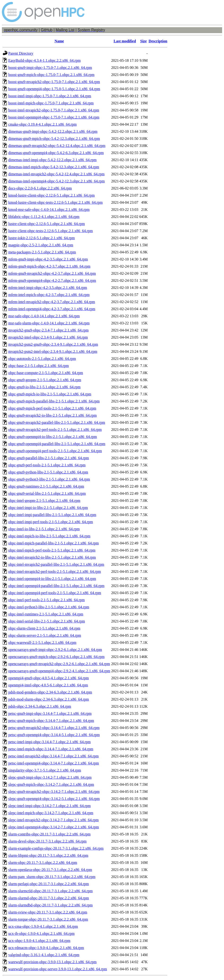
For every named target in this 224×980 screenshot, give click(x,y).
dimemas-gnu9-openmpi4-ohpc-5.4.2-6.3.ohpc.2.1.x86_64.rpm (56, 153)
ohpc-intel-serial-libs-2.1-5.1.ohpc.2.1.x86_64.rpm (47, 621)
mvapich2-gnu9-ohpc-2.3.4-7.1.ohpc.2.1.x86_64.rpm (48, 330)
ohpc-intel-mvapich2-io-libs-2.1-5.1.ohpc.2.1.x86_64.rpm (52, 557)
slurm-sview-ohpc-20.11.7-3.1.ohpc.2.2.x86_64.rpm (48, 912)
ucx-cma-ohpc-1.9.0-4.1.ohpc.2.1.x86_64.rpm (43, 926)
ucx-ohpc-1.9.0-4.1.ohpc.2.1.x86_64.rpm (39, 941)
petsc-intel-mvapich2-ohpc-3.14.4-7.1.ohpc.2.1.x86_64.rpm (53, 756)
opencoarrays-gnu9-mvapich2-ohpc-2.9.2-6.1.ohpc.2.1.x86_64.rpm (59, 664)
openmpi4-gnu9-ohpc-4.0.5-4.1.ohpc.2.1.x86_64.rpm (49, 678)
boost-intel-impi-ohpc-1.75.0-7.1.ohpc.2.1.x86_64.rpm (50, 96)
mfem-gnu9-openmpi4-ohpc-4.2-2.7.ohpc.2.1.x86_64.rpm (52, 280)
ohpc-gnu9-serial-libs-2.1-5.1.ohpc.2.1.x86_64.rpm (47, 493)
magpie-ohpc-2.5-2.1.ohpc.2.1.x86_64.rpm (41, 245)
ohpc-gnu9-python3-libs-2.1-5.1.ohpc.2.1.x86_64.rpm (49, 479)
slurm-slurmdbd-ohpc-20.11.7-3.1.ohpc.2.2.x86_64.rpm (51, 905)
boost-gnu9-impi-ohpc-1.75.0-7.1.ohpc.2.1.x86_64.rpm (50, 68)
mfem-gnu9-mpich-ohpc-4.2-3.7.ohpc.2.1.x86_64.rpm (49, 266)
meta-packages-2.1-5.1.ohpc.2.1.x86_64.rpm (42, 252)
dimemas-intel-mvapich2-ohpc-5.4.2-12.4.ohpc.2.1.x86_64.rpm (56, 174)
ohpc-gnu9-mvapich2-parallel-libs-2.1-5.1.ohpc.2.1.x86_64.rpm (57, 422)
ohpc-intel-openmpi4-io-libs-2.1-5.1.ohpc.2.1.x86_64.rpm (52, 579)
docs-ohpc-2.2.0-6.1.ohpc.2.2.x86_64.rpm (40, 188)
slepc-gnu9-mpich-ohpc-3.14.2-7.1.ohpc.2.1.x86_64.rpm (51, 784)
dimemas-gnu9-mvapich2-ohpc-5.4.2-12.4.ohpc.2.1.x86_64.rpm (57, 146)
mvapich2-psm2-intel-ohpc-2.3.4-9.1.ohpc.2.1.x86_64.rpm (53, 351)
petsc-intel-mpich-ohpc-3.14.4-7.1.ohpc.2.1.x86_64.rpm (51, 749)
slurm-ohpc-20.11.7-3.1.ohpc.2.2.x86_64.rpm (43, 863)
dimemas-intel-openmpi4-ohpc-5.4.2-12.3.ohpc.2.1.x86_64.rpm (57, 181)
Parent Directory (21, 53)
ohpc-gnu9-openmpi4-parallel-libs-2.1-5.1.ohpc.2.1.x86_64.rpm (57, 444)
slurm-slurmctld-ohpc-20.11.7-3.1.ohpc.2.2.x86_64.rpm (51, 891)
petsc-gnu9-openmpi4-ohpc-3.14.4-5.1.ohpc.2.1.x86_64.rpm (54, 735)
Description (158, 41)
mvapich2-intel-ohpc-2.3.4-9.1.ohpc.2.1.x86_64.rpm (48, 337)
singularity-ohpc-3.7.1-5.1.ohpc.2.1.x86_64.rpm (45, 770)
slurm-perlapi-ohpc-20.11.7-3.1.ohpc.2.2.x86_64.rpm (49, 884)
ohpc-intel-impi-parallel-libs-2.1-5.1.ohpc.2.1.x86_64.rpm (52, 515)
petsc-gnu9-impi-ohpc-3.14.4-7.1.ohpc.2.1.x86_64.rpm (50, 713)
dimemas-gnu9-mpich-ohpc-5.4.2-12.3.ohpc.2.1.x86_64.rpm (54, 139)
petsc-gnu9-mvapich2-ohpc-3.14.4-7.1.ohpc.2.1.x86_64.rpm (54, 728)
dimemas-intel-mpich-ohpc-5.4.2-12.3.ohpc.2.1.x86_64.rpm (54, 167)
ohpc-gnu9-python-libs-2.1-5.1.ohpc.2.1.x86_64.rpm (48, 472)
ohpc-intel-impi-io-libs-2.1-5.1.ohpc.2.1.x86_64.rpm (48, 508)
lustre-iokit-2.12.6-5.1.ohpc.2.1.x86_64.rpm (42, 238)
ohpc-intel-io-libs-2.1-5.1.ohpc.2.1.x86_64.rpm (44, 529)
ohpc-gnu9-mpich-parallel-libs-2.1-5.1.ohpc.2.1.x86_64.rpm (54, 401)
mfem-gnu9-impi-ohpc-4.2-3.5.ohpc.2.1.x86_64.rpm (48, 259)
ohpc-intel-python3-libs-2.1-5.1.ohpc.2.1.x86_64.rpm (49, 607)
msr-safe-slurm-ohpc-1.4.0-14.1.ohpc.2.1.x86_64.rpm (49, 323)
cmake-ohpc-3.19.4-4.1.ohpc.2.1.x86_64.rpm (42, 124)
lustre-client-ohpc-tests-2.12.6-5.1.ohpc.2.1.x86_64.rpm (51, 231)
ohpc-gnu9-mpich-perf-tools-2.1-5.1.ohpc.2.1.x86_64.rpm (52, 408)
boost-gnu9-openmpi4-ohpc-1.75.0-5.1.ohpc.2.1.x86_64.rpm (54, 89)
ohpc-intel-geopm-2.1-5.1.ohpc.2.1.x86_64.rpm (44, 501)
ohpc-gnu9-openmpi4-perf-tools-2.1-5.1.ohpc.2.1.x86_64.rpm (55, 451)
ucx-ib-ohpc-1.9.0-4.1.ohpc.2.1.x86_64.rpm (41, 934)
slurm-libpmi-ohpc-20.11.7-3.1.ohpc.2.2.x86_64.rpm (48, 855)
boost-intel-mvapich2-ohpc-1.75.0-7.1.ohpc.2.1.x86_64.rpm (54, 110)
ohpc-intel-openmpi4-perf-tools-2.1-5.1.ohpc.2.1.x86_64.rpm (55, 593)
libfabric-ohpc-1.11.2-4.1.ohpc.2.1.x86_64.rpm (44, 217)
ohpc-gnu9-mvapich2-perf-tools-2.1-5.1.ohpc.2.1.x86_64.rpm (55, 430)
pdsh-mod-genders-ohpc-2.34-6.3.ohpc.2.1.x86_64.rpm (50, 692)
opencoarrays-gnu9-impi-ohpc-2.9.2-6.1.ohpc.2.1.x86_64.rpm (55, 650)
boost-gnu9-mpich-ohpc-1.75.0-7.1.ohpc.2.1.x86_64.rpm (51, 75)
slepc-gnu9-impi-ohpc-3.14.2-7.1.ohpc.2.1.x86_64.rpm (50, 777)
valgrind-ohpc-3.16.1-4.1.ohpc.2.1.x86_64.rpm (44, 955)
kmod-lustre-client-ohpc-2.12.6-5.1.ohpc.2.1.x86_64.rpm (51, 195)
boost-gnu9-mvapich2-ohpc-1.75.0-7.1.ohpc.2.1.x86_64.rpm (54, 82)
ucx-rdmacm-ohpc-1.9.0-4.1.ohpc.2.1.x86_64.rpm (46, 948)
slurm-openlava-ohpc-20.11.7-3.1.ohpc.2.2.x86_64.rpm (50, 870)
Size (144, 41)
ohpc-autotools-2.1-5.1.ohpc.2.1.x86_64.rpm (42, 359)
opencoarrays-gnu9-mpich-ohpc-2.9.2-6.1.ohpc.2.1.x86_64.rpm (56, 657)
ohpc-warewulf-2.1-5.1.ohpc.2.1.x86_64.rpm (42, 642)
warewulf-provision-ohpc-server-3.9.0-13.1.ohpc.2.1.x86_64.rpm (58, 969)
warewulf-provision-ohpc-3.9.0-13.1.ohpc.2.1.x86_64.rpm (52, 962)
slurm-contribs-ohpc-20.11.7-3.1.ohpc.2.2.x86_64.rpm (49, 834)
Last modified (125, 41)
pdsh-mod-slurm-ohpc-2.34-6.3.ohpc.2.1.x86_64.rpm (49, 699)
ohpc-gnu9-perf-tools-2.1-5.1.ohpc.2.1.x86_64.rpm (47, 465)
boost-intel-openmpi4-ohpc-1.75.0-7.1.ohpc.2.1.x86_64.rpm (54, 117)
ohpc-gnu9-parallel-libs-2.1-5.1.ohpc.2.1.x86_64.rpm (49, 458)
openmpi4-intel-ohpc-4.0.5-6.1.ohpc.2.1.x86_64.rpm (48, 685)
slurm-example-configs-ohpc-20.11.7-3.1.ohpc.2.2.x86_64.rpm (56, 848)
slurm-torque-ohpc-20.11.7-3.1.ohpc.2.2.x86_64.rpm (48, 919)
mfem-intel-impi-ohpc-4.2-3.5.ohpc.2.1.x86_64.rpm (48, 288)
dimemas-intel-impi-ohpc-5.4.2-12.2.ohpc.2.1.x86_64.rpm (52, 160)
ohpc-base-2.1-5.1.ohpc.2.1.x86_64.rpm (38, 366)
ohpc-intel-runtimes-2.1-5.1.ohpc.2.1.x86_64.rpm (46, 614)
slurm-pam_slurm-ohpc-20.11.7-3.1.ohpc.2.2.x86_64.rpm (52, 877)
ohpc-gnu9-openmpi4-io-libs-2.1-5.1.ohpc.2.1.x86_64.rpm (53, 437)
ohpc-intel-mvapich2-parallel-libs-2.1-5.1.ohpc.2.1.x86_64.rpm (56, 564)
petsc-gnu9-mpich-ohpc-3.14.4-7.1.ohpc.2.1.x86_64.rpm (51, 721)
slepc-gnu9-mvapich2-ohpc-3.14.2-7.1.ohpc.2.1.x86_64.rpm (54, 792)
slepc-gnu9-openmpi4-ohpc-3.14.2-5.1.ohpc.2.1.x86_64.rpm (54, 799)
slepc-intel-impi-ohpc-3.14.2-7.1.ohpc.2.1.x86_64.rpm (49, 806)
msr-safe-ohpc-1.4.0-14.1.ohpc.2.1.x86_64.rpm (44, 316)
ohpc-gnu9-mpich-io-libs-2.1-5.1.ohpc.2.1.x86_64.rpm (50, 394)
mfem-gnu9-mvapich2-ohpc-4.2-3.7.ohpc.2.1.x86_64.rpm (52, 273)
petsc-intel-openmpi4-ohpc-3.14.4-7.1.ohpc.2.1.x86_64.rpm (54, 763)
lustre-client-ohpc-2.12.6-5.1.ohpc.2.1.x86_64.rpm (46, 224)
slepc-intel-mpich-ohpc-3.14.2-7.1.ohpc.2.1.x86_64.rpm (51, 813)
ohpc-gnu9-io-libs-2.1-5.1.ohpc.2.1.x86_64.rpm (44, 387)
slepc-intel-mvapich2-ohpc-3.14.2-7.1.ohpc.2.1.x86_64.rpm (53, 820)
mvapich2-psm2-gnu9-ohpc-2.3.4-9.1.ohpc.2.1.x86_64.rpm (53, 344)
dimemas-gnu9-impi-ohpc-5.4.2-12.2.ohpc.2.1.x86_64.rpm (53, 131)
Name (59, 41)
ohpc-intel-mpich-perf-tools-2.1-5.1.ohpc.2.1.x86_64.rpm (52, 550)
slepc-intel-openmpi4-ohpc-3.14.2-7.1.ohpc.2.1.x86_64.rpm (54, 827)
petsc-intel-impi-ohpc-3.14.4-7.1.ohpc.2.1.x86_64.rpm (49, 742)
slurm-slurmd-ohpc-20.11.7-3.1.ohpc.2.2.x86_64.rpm (49, 898)
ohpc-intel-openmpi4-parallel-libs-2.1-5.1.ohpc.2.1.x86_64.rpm (56, 586)
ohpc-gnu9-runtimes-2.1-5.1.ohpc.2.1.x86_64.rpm (46, 486)
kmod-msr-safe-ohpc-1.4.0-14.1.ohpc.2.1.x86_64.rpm (49, 210)
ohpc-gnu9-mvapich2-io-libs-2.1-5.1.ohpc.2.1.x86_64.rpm (53, 415)
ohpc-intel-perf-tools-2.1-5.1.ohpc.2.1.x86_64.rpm (46, 600)
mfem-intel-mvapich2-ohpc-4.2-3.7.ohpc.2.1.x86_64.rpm (52, 302)
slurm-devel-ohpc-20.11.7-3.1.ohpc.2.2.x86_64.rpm (47, 841)
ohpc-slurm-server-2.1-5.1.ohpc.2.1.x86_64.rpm (45, 635)
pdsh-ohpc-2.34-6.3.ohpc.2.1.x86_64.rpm (40, 706)
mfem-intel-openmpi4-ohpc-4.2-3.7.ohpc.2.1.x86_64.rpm (52, 309)
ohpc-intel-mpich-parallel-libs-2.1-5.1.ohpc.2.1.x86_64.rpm (53, 543)
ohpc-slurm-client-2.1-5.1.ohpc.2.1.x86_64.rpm (44, 628)
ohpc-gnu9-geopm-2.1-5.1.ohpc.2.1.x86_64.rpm (45, 380)
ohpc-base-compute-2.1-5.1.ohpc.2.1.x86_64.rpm (46, 373)
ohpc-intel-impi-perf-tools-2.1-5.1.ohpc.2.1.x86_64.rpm (51, 522)
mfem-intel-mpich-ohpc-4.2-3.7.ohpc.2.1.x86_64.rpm (49, 295)
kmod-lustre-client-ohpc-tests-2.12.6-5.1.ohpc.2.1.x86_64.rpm (55, 202)
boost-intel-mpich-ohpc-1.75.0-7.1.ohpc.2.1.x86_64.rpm (51, 103)
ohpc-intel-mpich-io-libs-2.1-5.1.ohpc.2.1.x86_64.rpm (49, 536)
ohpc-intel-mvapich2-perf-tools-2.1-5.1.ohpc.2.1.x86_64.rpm (55, 572)
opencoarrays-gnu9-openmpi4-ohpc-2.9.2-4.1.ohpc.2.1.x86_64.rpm (59, 671)
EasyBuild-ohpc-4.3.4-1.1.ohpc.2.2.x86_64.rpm (44, 60)
